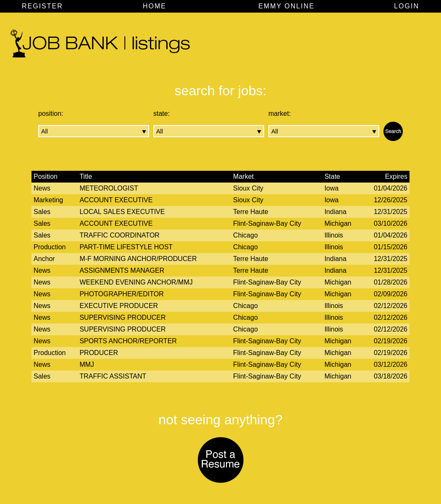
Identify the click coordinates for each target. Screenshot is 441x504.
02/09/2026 (391, 294)
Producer (99, 353)
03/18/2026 (391, 376)
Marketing (48, 200)
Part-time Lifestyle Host (126, 247)
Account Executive (116, 200)
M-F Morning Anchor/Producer (138, 259)
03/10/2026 (391, 223)
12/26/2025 (391, 200)
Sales (42, 212)
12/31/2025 (391, 212)
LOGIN (407, 6)
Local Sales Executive (122, 212)
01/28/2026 (391, 282)
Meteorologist (109, 188)
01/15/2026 (391, 247)
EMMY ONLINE (286, 6)
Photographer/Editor (121, 294)
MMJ (87, 364)
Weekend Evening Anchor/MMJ (136, 282)
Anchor (44, 259)
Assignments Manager (122, 270)
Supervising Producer (122, 317)
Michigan (338, 223)
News (42, 188)
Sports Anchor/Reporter (128, 341)
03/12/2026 (391, 364)
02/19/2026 (391, 341)
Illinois (333, 235)
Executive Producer (119, 306)
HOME (155, 6)
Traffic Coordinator (119, 235)
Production (50, 247)
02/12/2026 (391, 306)
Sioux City (248, 188)
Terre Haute (251, 212)
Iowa (331, 188)
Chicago (245, 235)
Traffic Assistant (113, 376)
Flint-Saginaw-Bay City (267, 223)
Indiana (335, 212)
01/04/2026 (391, 188)
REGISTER (42, 6)
